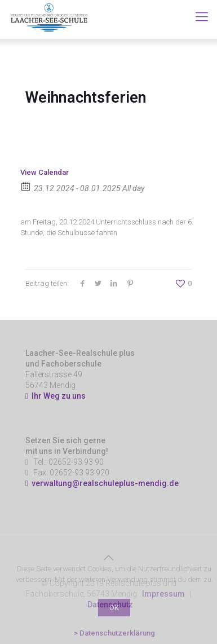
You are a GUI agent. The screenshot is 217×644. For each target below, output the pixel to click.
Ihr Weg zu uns (56, 396)
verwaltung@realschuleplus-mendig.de (105, 483)
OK (114, 608)
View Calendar (45, 172)
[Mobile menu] (202, 17)
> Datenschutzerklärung (114, 633)
